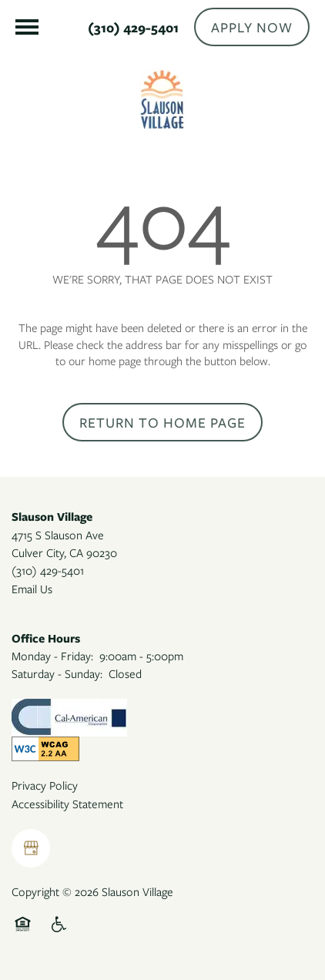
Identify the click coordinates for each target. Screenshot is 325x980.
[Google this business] (31, 848)
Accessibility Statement (67, 804)
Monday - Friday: (52, 656)
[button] (252, 27)
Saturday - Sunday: (57, 673)
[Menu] (27, 27)
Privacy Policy (45, 785)
